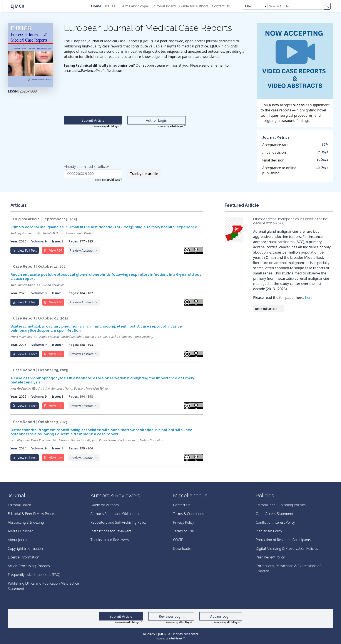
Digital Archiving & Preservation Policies (287, 548)
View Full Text (25, 250)
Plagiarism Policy (269, 531)
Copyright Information (25, 548)
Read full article (269, 309)
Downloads (182, 548)
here (309, 298)
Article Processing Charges (29, 566)
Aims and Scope (135, 6)
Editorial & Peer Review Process (33, 514)
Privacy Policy (184, 522)
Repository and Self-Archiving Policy (118, 522)
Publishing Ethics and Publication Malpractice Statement (43, 586)
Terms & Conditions (189, 514)
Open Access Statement (274, 514)
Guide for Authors (194, 6)
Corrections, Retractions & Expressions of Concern (288, 568)
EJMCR (17, 6)
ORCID (178, 540)
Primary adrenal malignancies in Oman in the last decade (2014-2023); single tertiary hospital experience (104, 227)
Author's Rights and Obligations (115, 514)
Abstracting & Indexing (26, 522)
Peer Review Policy (270, 557)
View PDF (53, 250)
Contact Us (221, 6)
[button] (84, 250)
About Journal (19, 540)
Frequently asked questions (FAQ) (34, 575)
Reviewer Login (171, 616)
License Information (24, 557)
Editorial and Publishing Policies (281, 505)
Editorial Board (164, 6)
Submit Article (93, 120)
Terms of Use (183, 531)
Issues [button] (110, 6)
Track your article (144, 174)
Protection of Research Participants (283, 540)
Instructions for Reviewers (111, 531)
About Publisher (20, 531)
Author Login (157, 120)
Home (96, 6)
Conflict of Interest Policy (275, 522)
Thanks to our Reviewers (110, 540)
